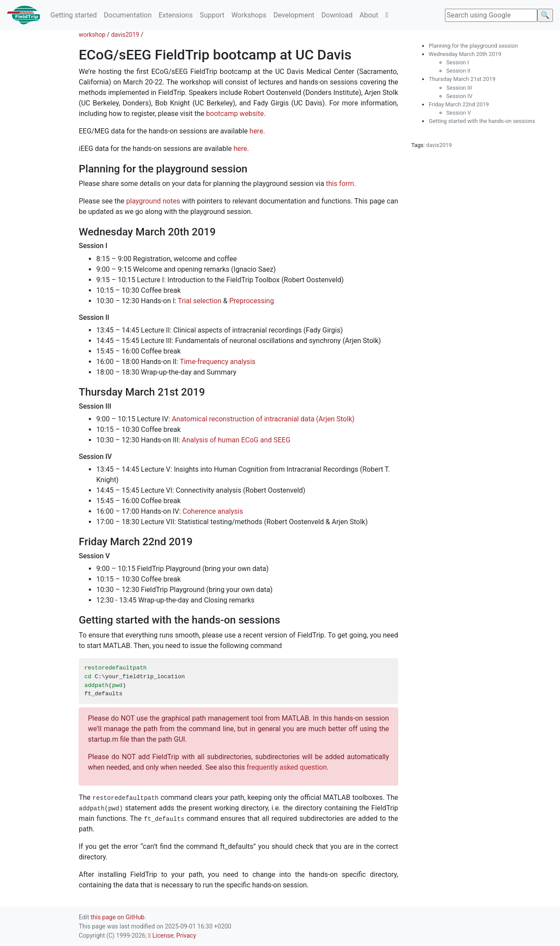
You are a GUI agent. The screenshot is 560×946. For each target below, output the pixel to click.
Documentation (128, 15)
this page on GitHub (117, 917)
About (369, 15)
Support (212, 15)
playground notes (153, 201)
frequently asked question (287, 767)
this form (340, 184)
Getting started (73, 15)
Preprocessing (252, 301)
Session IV (459, 96)
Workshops (249, 15)
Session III (459, 88)
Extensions (175, 15)
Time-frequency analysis (218, 362)
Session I (458, 62)
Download (337, 15)
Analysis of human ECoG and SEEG (236, 440)
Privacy (186, 935)
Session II (458, 71)
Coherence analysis (213, 511)
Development (294, 15)
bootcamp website (235, 114)
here (256, 131)
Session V (458, 113)
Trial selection (200, 301)
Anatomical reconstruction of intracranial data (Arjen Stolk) (263, 419)
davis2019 (125, 35)
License (161, 935)
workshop (92, 35)
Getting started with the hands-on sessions (482, 121)
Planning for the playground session (473, 46)
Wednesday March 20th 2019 (465, 54)
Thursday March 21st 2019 (462, 79)
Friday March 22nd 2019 (459, 104)
